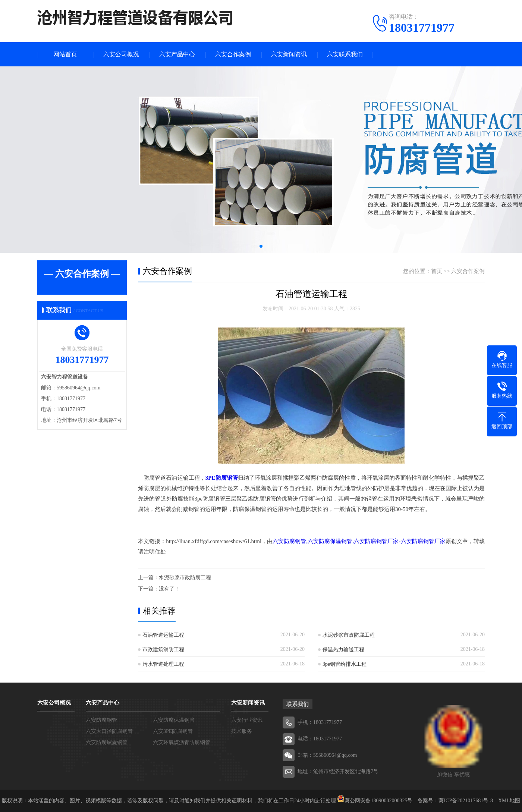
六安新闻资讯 (289, 54)
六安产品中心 (177, 54)
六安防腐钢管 (101, 720)
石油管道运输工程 (163, 635)
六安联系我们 (345, 54)
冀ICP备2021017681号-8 (466, 801)
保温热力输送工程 (343, 650)
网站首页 (65, 54)
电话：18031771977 (320, 739)
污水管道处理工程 (163, 664)
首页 (437, 271)
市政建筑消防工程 (163, 650)
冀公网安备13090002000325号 (378, 801)
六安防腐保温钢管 (174, 720)
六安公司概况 (121, 54)
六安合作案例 (233, 54)
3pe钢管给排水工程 (345, 664)
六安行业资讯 (247, 720)
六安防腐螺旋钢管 (107, 742)
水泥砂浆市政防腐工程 (185, 578)
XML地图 (509, 801)
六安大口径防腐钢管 (109, 731)
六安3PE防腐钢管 (173, 731)
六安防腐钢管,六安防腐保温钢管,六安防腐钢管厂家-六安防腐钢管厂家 (359, 541)
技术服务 (242, 731)
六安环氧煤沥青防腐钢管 (182, 742)
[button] (261, 246)
